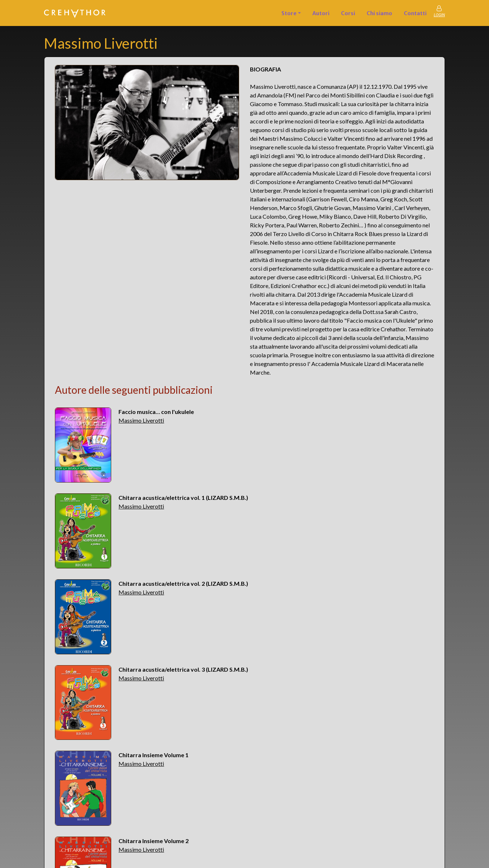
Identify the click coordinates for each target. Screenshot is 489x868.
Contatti (415, 13)
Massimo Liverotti (141, 420)
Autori (321, 13)
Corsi (348, 13)
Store (289, 13)
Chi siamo (379, 13)
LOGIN (439, 15)
